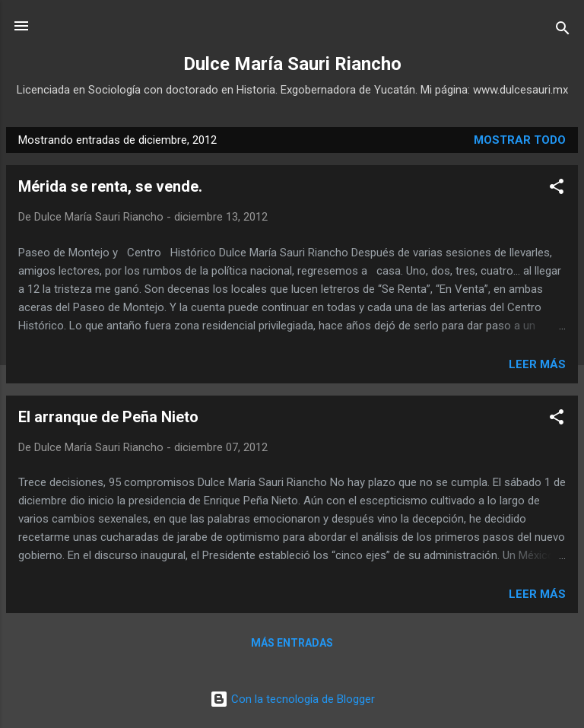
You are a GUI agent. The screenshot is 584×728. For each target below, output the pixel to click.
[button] (557, 189)
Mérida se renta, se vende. (110, 186)
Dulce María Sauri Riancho (292, 64)
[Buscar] (563, 31)
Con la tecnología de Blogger (292, 699)
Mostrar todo (520, 140)
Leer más (537, 364)
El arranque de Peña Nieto (108, 417)
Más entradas (292, 643)
